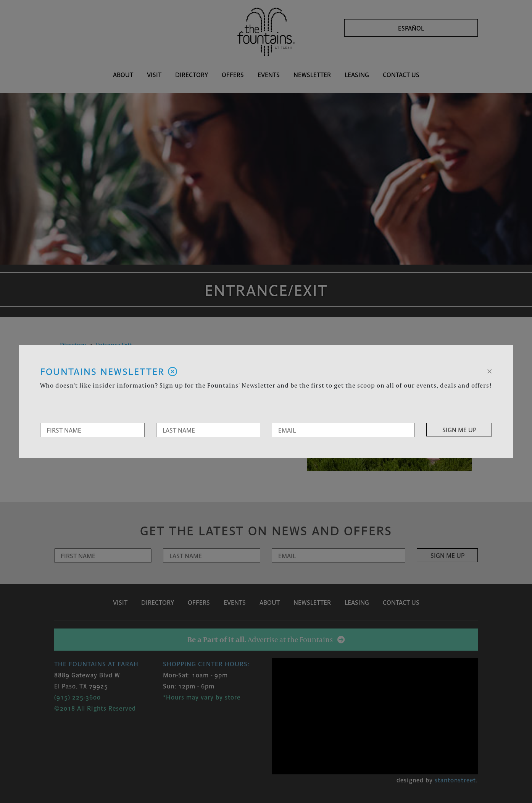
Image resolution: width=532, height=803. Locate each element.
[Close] (489, 370)
